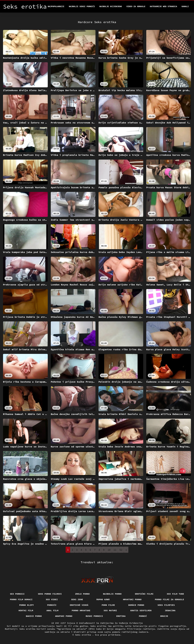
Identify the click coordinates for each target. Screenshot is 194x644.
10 (109, 550)
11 (115, 550)
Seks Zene (77, 599)
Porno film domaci (21, 599)
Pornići (52, 605)
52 (121, 550)
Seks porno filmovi (50, 594)
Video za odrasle (136, 6)
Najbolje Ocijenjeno (111, 6)
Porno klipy (27, 605)
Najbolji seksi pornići (82, 6)
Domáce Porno (136, 605)
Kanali (185, 6)
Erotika (121, 616)
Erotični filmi (144, 594)
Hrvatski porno (132, 599)
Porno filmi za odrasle (170, 599)
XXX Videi (52, 599)
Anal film (53, 610)
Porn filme (108, 605)
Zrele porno (82, 594)
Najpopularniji (56, 6)
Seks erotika (84, 635)
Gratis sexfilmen (141, 610)
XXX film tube (176, 594)
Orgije (164, 616)
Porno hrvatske (81, 610)
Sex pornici (17, 594)
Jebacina (170, 610)
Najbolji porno (112, 594)
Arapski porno (64, 616)
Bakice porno (34, 616)
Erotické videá (79, 605)
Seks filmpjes (166, 605)
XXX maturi (110, 610)
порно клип (103, 599)
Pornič (143, 616)
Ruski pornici (94, 616)
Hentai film (26, 610)
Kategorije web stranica (163, 6)
